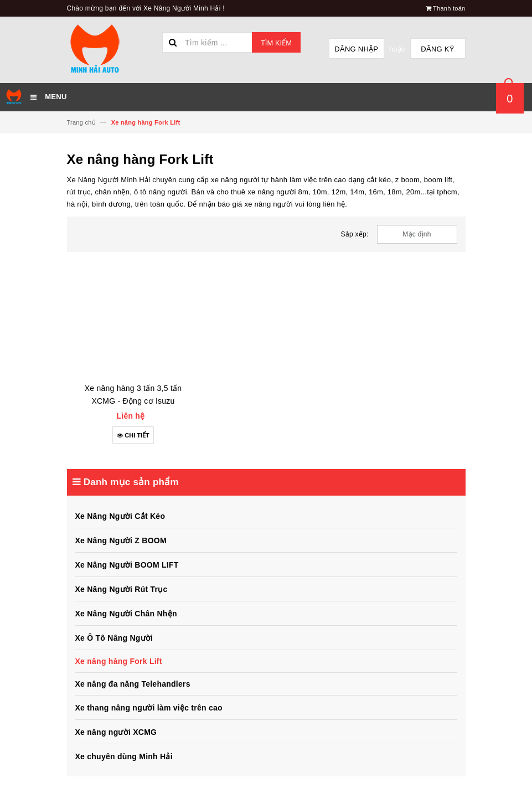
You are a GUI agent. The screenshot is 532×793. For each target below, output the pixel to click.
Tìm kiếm (276, 43)
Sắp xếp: (355, 234)
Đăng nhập (356, 49)
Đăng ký (437, 49)
